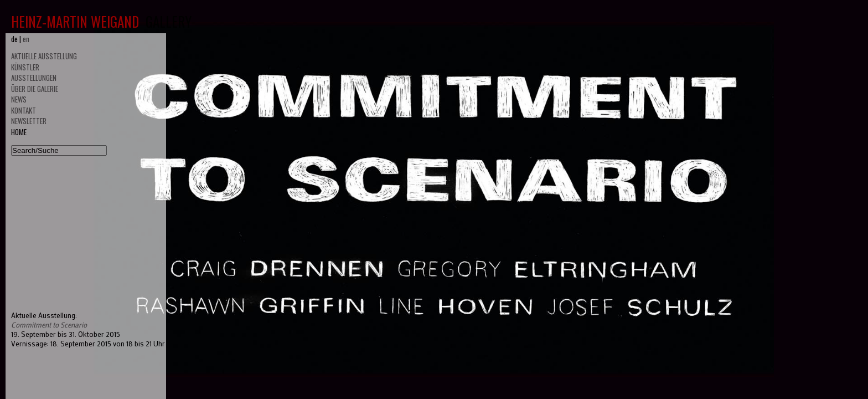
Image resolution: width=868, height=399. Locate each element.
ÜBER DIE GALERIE (35, 89)
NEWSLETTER (29, 121)
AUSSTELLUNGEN (34, 78)
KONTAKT (24, 110)
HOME (19, 132)
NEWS (19, 99)
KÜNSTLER (25, 67)
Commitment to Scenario (49, 324)
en (26, 39)
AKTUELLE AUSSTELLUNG (44, 56)
